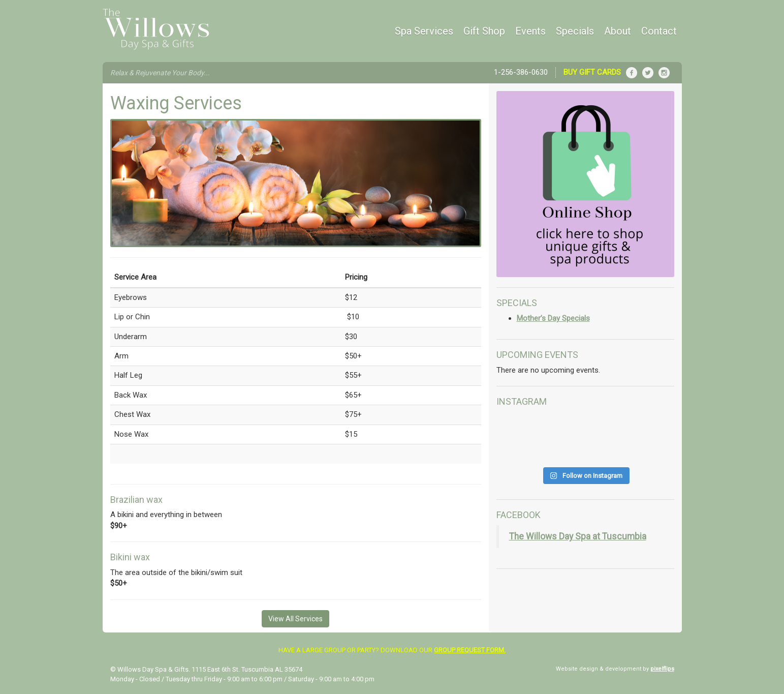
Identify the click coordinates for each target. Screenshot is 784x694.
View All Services (295, 619)
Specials (575, 31)
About (618, 31)
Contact (659, 31)
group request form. (470, 650)
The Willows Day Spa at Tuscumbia (578, 536)
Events (530, 31)
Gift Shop (484, 31)
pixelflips (662, 669)
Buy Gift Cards (592, 72)
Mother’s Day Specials (553, 318)
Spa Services (424, 31)
